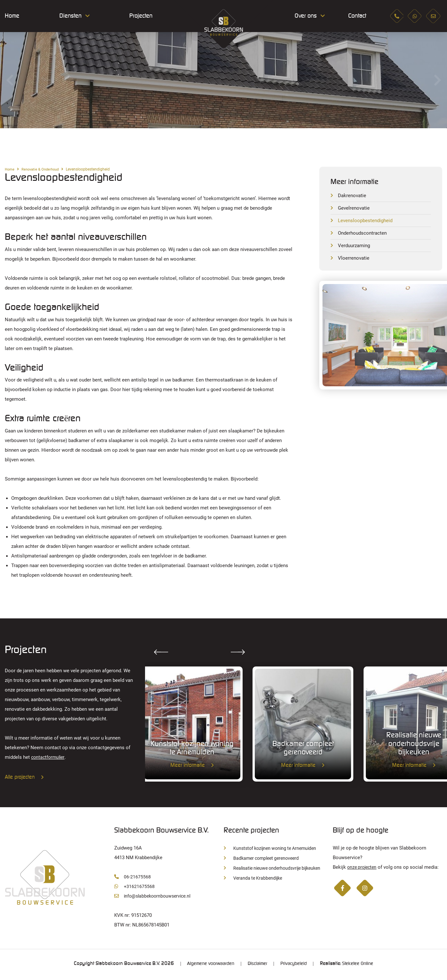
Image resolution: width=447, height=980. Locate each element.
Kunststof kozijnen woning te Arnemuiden (273, 850)
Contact (355, 16)
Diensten (70, 16)
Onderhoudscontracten (364, 234)
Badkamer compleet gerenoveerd (264, 860)
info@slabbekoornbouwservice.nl (155, 898)
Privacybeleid (295, 966)
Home (12, 16)
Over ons (306, 16)
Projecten (141, 16)
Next (437, 80)
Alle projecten (24, 777)
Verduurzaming (355, 247)
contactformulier (49, 757)
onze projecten (363, 868)
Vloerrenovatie (354, 260)
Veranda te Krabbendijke (254, 880)
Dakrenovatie (353, 196)
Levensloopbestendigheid (367, 221)
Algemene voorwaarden (208, 966)
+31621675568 (135, 888)
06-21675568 (133, 878)
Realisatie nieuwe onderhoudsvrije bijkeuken (276, 870)
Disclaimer (257, 966)
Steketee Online (361, 966)
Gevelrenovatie (355, 209)
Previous (10, 80)
